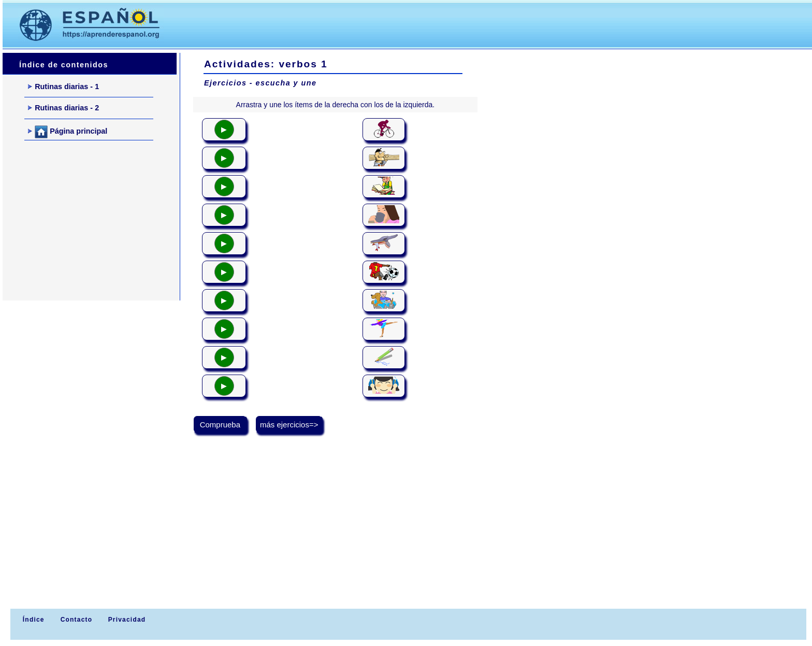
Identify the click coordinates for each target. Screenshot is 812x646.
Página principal (68, 132)
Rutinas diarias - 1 (63, 87)
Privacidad (127, 620)
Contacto (77, 620)
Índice (32, 620)
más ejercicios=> (289, 425)
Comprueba (220, 425)
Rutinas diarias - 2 (63, 108)
